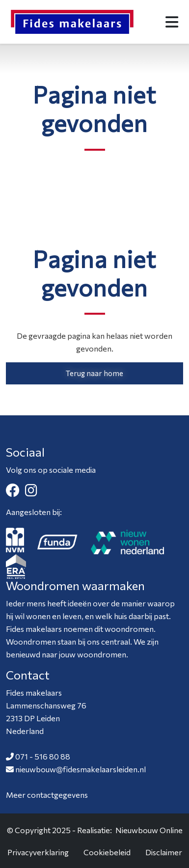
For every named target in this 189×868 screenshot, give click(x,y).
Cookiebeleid (107, 852)
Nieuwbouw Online (149, 830)
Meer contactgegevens (47, 795)
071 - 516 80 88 (43, 756)
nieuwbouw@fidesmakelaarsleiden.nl (81, 769)
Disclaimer (164, 852)
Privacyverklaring (38, 852)
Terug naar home (94, 373)
